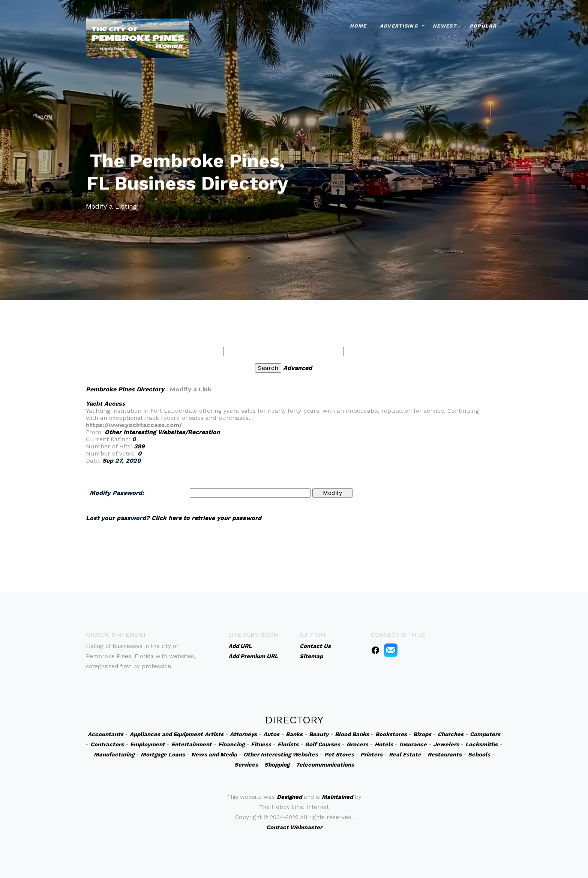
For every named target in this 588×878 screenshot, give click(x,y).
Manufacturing (114, 755)
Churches (451, 734)
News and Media (214, 755)
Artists (214, 734)
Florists (288, 744)
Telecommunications (325, 765)
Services (246, 765)
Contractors (107, 744)
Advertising (399, 25)
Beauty (319, 734)
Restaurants (445, 755)
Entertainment (192, 744)
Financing (231, 744)
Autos (271, 734)
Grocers (357, 744)
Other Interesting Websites (281, 755)
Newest (445, 25)
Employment (148, 744)
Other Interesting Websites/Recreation (162, 432)
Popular (483, 25)
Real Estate (405, 755)
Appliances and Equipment (166, 734)
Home (358, 25)
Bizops (422, 734)
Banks (294, 734)
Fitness (261, 744)
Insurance (413, 744)
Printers (371, 755)
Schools (479, 755)
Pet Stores (339, 755)
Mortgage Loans (163, 755)
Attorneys (243, 734)
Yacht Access (106, 404)
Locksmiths (481, 744)
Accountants (106, 734)
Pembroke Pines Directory (125, 389)
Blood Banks (352, 734)
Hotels (384, 744)
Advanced (298, 368)
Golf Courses (322, 744)
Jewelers (446, 744)
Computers (485, 734)
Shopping (277, 765)
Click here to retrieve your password (206, 518)
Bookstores (391, 734)
